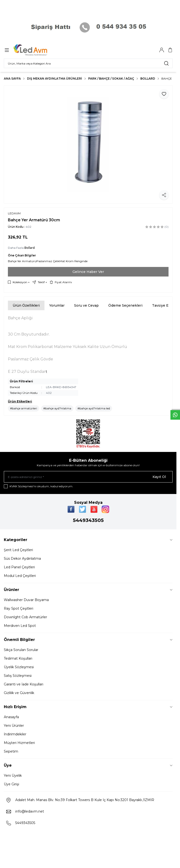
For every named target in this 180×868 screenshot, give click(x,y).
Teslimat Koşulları (18, 658)
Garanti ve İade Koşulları (24, 684)
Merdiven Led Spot (20, 626)
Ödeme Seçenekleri (125, 305)
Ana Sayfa (12, 79)
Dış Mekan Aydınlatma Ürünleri (55, 79)
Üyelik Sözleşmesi (19, 667)
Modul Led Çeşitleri (20, 576)
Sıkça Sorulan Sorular (21, 650)
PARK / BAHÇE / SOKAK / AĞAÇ (111, 79)
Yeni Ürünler (14, 726)
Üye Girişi (11, 784)
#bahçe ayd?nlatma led (94, 408)
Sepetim (11, 751)
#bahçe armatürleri (24, 408)
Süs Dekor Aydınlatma (22, 559)
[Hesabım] (162, 50)
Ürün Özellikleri (26, 305)
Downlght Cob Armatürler (25, 617)
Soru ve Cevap (86, 305)
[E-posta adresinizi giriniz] (88, 477)
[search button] (166, 63)
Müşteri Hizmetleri (19, 743)
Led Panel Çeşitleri (19, 567)
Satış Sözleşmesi (18, 676)
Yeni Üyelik (13, 776)
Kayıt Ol (159, 477)
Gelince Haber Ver (88, 272)
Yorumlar (57, 305)
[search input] (88, 63)
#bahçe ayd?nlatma (57, 408)
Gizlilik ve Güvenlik (19, 693)
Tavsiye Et (161, 305)
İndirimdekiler (15, 734)
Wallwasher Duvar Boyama (26, 600)
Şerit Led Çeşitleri (18, 550)
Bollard (148, 79)
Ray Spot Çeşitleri (19, 608)
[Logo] (37, 50)
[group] (88, 144)
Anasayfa (11, 717)
